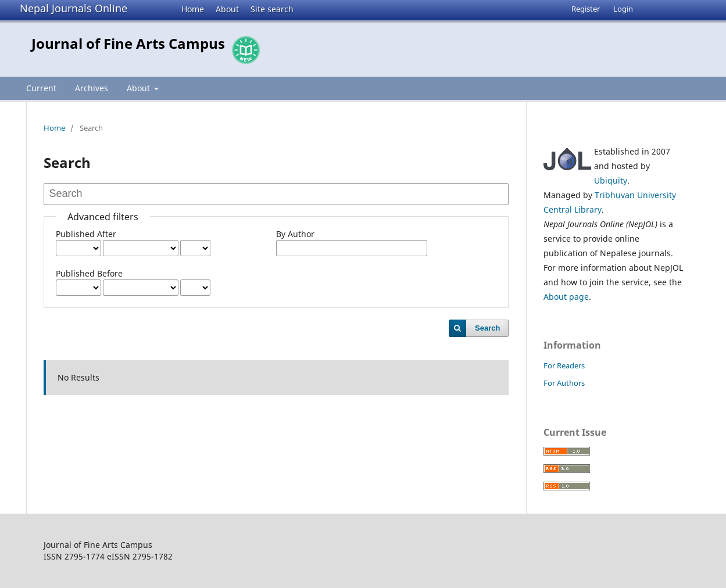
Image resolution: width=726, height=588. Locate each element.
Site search (272, 9)
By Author (295, 234)
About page (566, 297)
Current (41, 88)
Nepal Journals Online (74, 8)
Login (623, 9)
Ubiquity (611, 180)
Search (487, 328)
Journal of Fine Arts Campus (128, 43)
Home (193, 9)
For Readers (564, 365)
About (227, 9)
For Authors (564, 383)
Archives (92, 88)
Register (586, 9)
